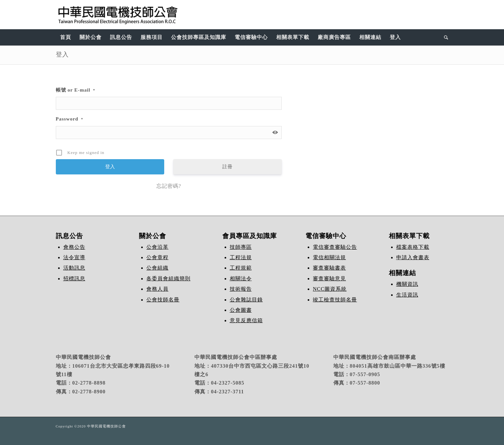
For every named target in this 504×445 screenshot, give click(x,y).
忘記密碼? (169, 186)
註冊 (227, 167)
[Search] (444, 37)
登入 (62, 54)
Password (70, 119)
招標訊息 (74, 279)
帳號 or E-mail (76, 90)
